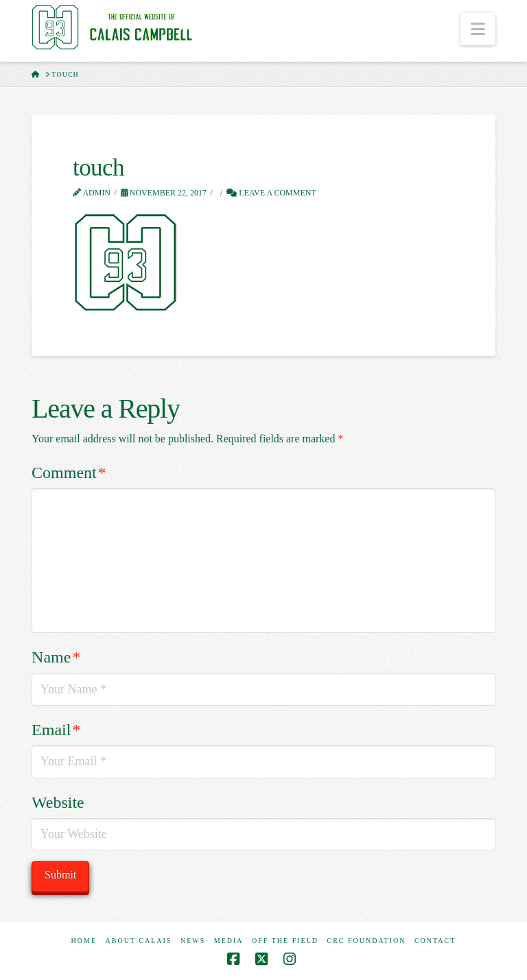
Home (84, 941)
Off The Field (285, 941)
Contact (435, 941)
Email (56, 730)
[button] (478, 29)
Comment (69, 473)
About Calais (139, 941)
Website (58, 802)
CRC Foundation (367, 941)
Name (56, 657)
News (193, 941)
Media (229, 941)
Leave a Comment (271, 193)
